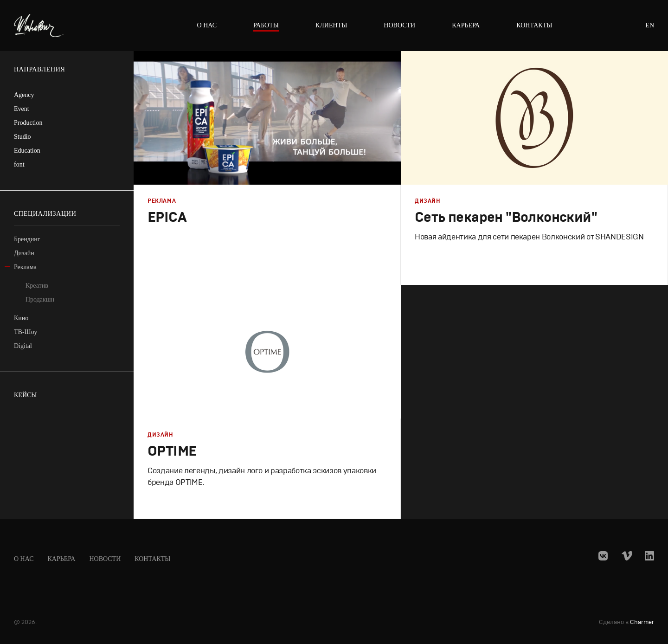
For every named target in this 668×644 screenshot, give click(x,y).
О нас (207, 25)
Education (27, 151)
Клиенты (331, 25)
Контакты (534, 25)
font (19, 164)
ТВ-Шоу (26, 332)
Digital (23, 346)
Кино (21, 318)
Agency (24, 95)
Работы (266, 25)
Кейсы (26, 395)
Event (22, 109)
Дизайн (24, 253)
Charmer (642, 622)
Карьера (466, 25)
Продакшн (40, 299)
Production (28, 123)
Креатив (37, 286)
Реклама (25, 267)
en (650, 25)
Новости (399, 25)
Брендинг (27, 239)
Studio (22, 137)
